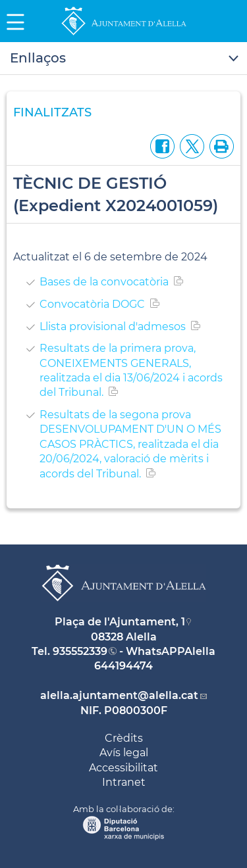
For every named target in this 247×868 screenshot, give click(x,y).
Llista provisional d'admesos (113, 326)
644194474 (123, 666)
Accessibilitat (123, 768)
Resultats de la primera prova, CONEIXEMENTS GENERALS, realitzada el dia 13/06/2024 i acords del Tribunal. (131, 370)
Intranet (124, 782)
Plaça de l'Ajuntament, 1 (120, 622)
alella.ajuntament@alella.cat (119, 695)
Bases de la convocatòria (104, 282)
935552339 (80, 651)
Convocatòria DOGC (92, 304)
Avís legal (124, 753)
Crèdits (124, 738)
